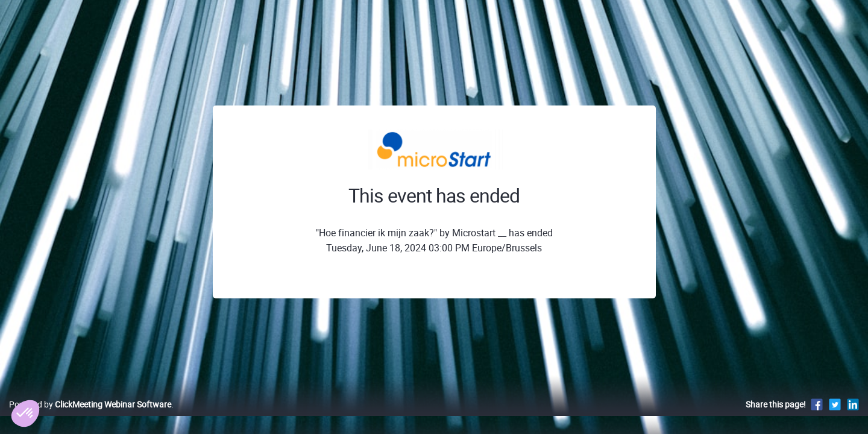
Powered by (90, 417)
